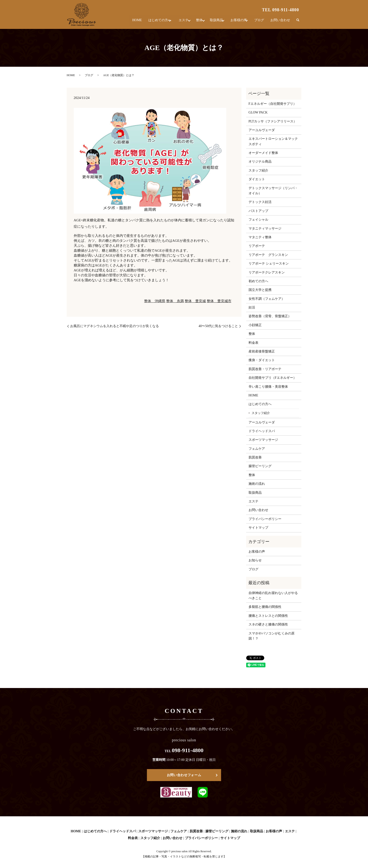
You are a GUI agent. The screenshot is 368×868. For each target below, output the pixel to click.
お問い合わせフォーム (184, 775)
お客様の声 (237, 22)
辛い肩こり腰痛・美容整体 (268, 387)
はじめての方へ (146, 22)
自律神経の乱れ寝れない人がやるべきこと (273, 596)
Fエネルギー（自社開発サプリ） (272, 104)
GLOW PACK (258, 112)
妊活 (252, 307)
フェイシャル (258, 220)
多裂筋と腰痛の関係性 (265, 607)
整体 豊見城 (195, 301)
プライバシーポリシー (265, 519)
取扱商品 (212, 22)
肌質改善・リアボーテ (265, 369)
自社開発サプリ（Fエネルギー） (272, 378)
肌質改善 (255, 457)
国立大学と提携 (260, 290)
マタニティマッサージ (265, 229)
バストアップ (258, 211)
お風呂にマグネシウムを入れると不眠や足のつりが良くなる (115, 326)
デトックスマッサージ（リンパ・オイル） (273, 191)
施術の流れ (257, 484)
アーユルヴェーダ (262, 130)
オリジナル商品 (260, 162)
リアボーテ (257, 246)
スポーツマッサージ (263, 440)
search (298, 22)
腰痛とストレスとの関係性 (268, 616)
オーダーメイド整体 (263, 153)
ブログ (260, 22)
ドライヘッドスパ (262, 431)
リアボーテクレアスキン (267, 272)
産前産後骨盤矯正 (262, 351)
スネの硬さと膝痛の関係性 (268, 624)
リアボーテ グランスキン (268, 255)
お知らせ (255, 560)
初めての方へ (258, 281)
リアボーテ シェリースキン (269, 264)
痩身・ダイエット (262, 360)
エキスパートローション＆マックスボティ (273, 141)
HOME (124, 22)
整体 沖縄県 (155, 301)
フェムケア (257, 449)
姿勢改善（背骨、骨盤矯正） (270, 316)
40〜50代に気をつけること (218, 326)
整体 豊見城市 (219, 301)
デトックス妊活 (260, 202)
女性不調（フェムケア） (267, 299)
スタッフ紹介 (258, 170)
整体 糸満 (175, 301)
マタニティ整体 (260, 237)
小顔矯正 (255, 325)
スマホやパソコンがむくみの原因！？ (272, 636)
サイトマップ (258, 528)
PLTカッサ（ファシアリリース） (273, 121)
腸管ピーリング (260, 466)
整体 (192, 22)
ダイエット (257, 179)
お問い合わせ (281, 22)
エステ (173, 22)
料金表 (253, 343)
